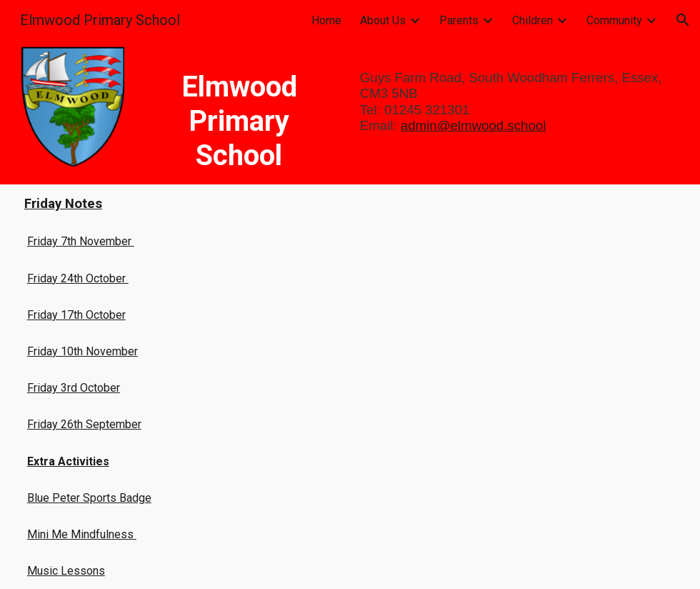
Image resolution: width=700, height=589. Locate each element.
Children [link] (532, 20)
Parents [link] (459, 20)
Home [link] (326, 20)
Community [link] (614, 20)
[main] (239, 112)
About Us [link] (383, 20)
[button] (683, 20)
